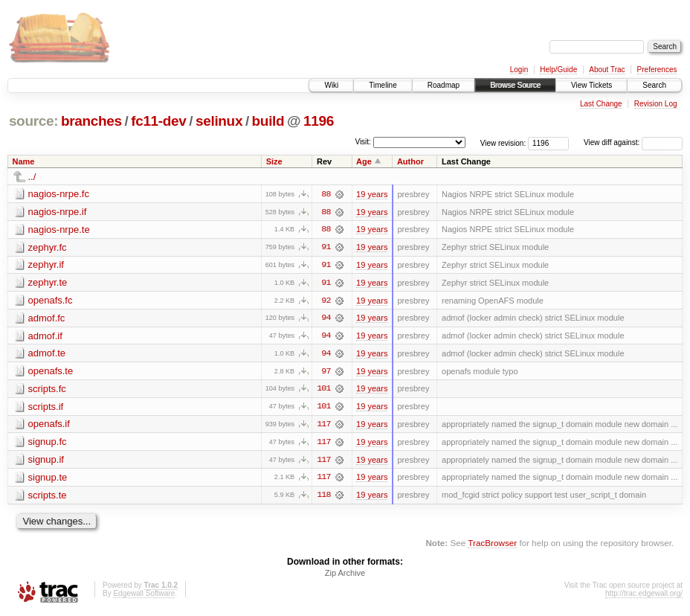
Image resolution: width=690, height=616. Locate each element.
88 (326, 194)
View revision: (503, 142)
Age (364, 161)
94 (326, 319)
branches (91, 121)
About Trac (607, 70)
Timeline (383, 85)
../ (32, 177)
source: (33, 121)
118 (323, 498)
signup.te (48, 479)
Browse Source (515, 85)
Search (654, 85)
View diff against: (633, 142)
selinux (219, 121)
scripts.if (46, 408)
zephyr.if (46, 265)
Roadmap (444, 85)
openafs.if (49, 426)
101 (323, 391)
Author (410, 161)
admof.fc (47, 319)
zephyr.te (48, 283)
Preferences (657, 70)
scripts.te (48, 497)
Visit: (363, 142)
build (268, 121)
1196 (319, 121)
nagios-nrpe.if (58, 212)
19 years (372, 194)
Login (519, 70)
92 (326, 301)
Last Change (601, 104)
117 (323, 426)
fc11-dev (158, 121)
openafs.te (51, 372)
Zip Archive (345, 576)
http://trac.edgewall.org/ (644, 596)
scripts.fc (47, 390)
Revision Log (656, 104)
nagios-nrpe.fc (59, 194)
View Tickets (591, 85)
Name (24, 161)
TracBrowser (492, 546)
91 (326, 248)
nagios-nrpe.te (59, 230)
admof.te (47, 354)
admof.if (45, 337)
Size (274, 161)
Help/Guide (558, 70)
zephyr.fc (48, 247)
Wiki (331, 85)
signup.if (46, 462)
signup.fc (48, 444)
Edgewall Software (144, 596)
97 (326, 373)
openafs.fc (51, 301)
